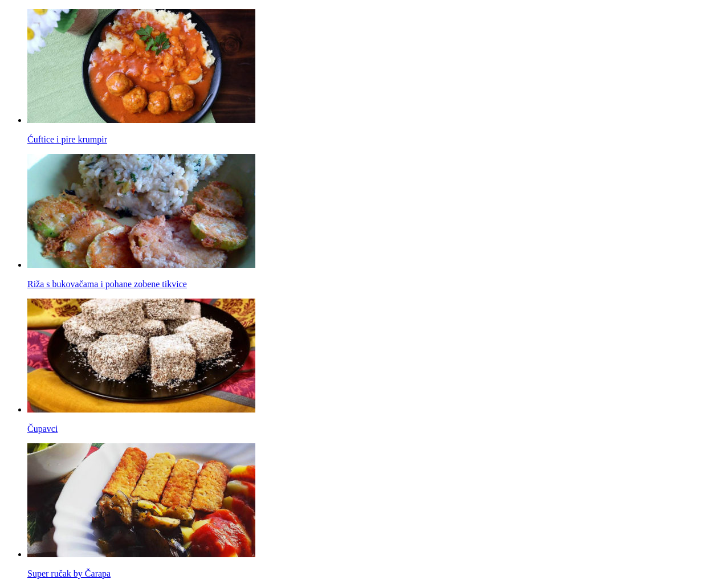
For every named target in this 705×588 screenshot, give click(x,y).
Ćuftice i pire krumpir (67, 139)
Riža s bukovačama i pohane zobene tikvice (107, 284)
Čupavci (42, 429)
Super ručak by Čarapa (69, 573)
